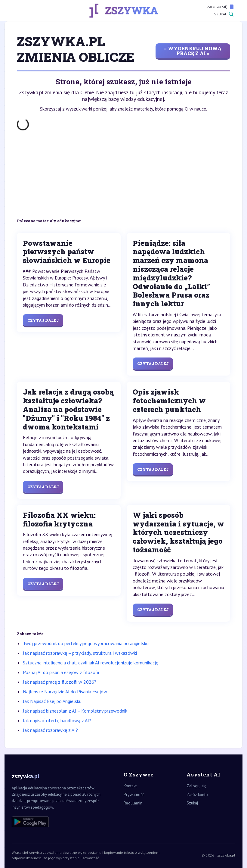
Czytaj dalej (43, 320)
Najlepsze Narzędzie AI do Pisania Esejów (65, 692)
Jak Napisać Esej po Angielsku (52, 701)
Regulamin (133, 803)
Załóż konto (197, 795)
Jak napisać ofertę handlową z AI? (57, 720)
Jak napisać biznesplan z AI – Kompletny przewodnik (75, 711)
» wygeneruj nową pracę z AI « (193, 51)
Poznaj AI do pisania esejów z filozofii (61, 672)
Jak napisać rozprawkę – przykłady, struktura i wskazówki (80, 653)
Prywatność (134, 795)
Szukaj (224, 14)
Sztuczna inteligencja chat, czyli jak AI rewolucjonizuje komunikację (91, 663)
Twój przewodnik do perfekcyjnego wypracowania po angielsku (86, 643)
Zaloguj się (220, 7)
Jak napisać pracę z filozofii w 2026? (60, 682)
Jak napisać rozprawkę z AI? (50, 730)
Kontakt (130, 786)
